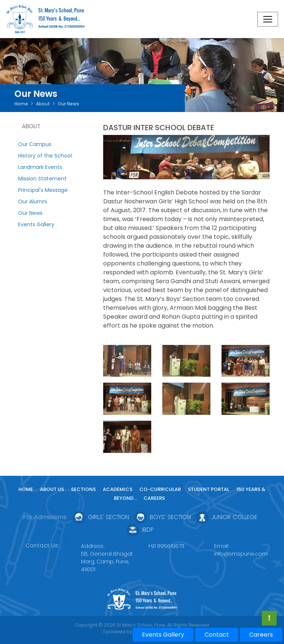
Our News (30, 213)
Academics (118, 489)
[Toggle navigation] (268, 19)
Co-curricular (160, 489)
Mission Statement (42, 179)
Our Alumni (33, 201)
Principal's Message (43, 190)
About (43, 104)
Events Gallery (36, 224)
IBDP (140, 530)
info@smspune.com (241, 554)
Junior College (227, 517)
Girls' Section (101, 517)
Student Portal (209, 489)
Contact (217, 635)
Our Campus (35, 144)
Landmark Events (40, 167)
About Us (52, 489)
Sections (83, 489)
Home (21, 104)
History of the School (45, 156)
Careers (154, 498)
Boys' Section (163, 517)
